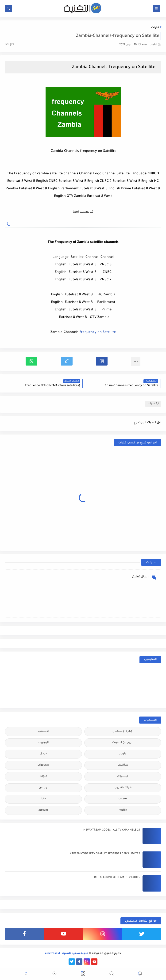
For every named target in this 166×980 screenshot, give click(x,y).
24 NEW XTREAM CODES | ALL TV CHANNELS (112, 830)
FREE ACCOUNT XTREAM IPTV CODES (116, 878)
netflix (123, 810)
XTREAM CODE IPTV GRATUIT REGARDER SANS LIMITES (105, 854)
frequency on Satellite (98, 332)
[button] (102, 361)
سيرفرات (43, 765)
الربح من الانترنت (123, 743)
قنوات (155, 28)
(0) (9, 44)
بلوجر (123, 754)
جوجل (43, 754)
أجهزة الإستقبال (123, 731)
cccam (123, 799)
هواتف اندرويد (123, 788)
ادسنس (43, 731)
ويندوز (43, 788)
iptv (43, 799)
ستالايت (123, 765)
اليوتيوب (43, 743)
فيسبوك (123, 776)
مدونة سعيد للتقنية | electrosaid (67, 954)
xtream (43, 810)
